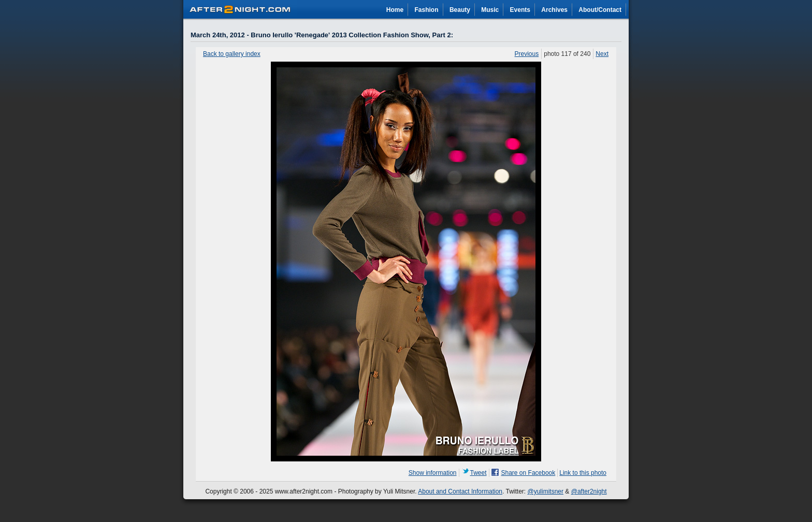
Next (602, 54)
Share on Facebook (528, 473)
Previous (527, 54)
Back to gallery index (232, 54)
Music (490, 10)
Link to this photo (583, 473)
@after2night (589, 491)
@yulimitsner (546, 491)
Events (520, 10)
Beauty (460, 10)
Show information (433, 473)
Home (395, 10)
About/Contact (600, 10)
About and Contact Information (460, 491)
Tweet (479, 473)
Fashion (427, 10)
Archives (554, 10)
